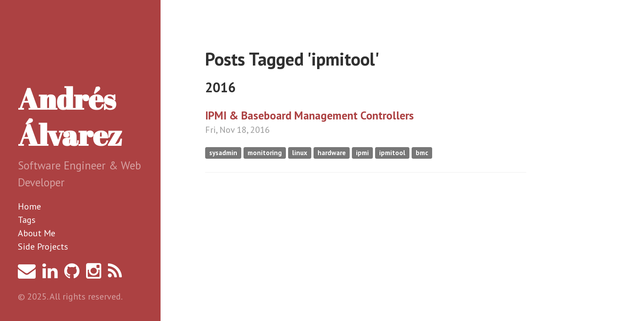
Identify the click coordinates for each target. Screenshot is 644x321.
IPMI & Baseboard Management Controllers (310, 115)
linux (300, 153)
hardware (332, 153)
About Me (37, 233)
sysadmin (223, 153)
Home (29, 206)
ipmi (362, 153)
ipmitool (392, 153)
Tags (27, 220)
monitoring (265, 153)
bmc (422, 153)
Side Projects (43, 247)
